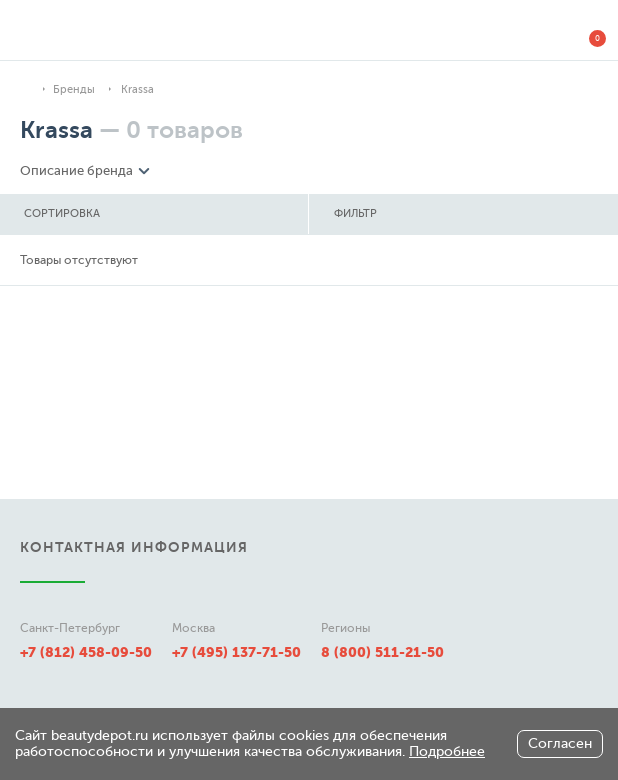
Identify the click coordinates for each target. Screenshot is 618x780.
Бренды (74, 89)
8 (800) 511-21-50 (382, 652)
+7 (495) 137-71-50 (236, 652)
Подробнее (447, 751)
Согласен (560, 743)
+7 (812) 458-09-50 (86, 652)
